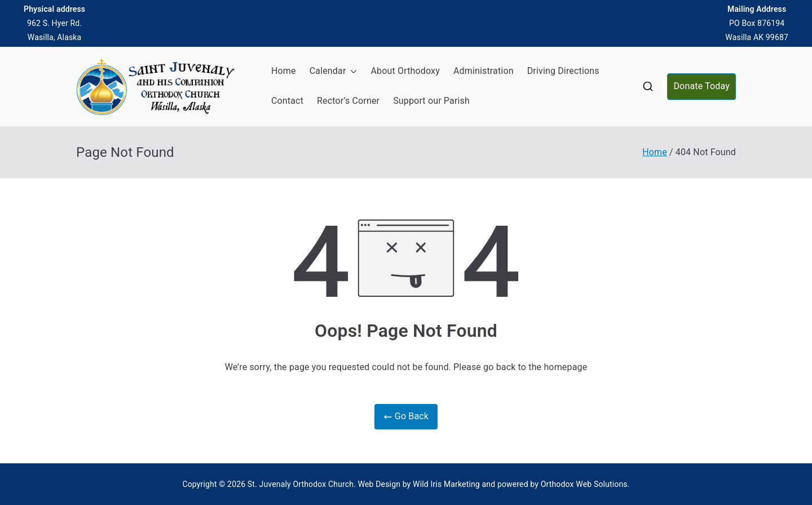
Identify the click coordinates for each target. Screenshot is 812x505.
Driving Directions (563, 71)
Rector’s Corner (348, 101)
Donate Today (701, 86)
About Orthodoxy (405, 71)
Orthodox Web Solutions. (585, 484)
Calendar (334, 71)
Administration (484, 71)
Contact (287, 101)
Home (284, 71)
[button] (351, 71)
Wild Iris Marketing (446, 484)
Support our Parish (431, 101)
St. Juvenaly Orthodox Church (301, 484)
